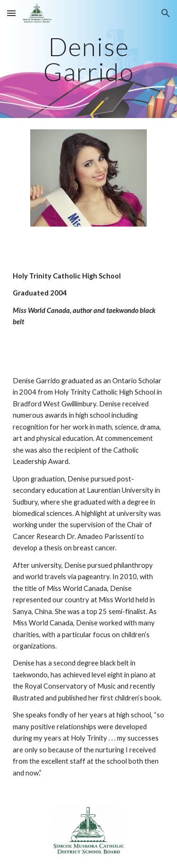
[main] (89, 59)
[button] (11, 13)
